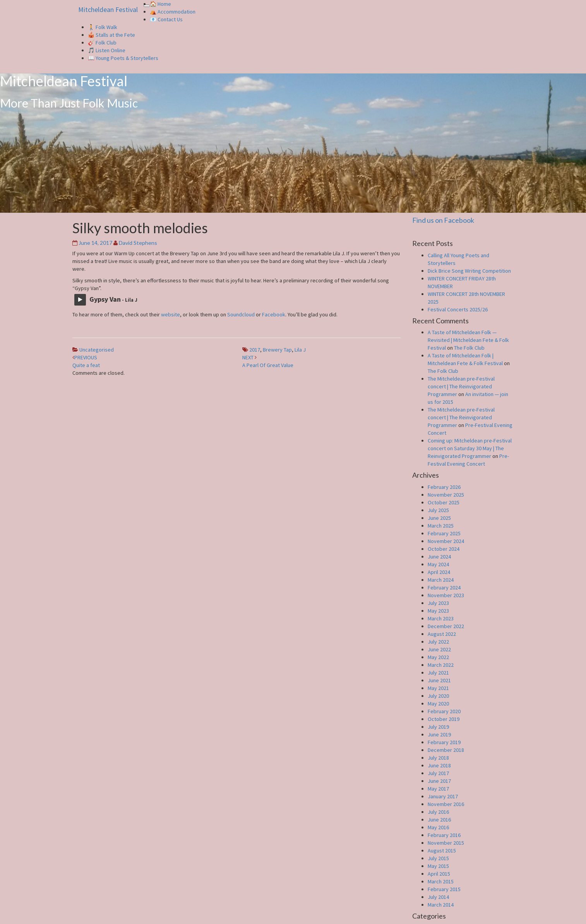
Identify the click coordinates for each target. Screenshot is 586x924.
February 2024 (444, 588)
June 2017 (439, 781)
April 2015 (439, 874)
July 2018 (438, 758)
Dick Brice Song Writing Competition (469, 271)
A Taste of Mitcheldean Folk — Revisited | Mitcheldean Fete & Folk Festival (468, 340)
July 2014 (438, 897)
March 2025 (441, 526)
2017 (255, 350)
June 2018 (439, 765)
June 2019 (439, 734)
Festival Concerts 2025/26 (458, 309)
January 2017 (443, 796)
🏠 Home (160, 4)
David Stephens (138, 243)
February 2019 (444, 742)
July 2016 (438, 812)
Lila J (300, 350)
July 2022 (438, 642)
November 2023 (446, 595)
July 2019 (438, 727)
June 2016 (439, 820)
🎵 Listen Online (107, 50)
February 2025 (444, 533)
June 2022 (439, 649)
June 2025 (439, 518)
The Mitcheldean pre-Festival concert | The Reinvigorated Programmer (461, 386)
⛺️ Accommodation (173, 12)
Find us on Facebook (443, 220)
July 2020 (438, 696)
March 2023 (441, 618)
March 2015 (441, 881)
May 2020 (438, 704)
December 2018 (446, 750)
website (170, 314)
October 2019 (444, 719)
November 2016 (446, 804)
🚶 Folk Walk (103, 27)
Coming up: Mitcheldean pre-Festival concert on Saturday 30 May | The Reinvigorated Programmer (470, 448)
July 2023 (438, 603)
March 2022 (441, 665)
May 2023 (438, 611)
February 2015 (444, 889)
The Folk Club (469, 348)
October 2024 (444, 549)
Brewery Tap (277, 350)
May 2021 (438, 688)
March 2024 (441, 580)
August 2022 (442, 634)
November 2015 (446, 843)
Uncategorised (97, 350)
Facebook (274, 314)
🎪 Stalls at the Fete (111, 35)
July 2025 (438, 510)
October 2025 (444, 502)
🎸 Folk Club (102, 43)
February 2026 (444, 487)
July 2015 (438, 858)
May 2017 (438, 789)
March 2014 (441, 905)
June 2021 (439, 680)
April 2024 (439, 572)
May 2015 (438, 866)
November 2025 (446, 495)
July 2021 (438, 673)
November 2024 (446, 541)
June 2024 (439, 557)
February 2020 (444, 711)
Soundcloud (241, 314)
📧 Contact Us (166, 19)
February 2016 (444, 835)
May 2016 (438, 827)
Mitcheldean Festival (108, 9)
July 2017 (438, 773)
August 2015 (442, 851)
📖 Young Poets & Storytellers (123, 58)
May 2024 (438, 564)
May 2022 (438, 657)
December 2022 (446, 626)
